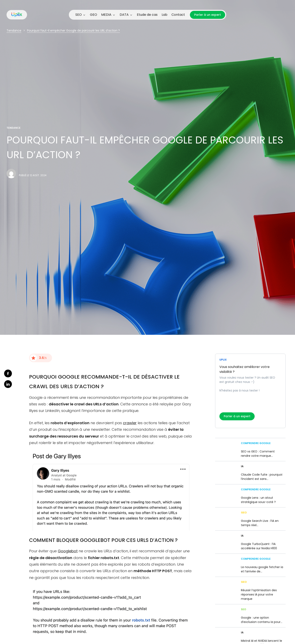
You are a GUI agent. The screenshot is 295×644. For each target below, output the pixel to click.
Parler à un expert (208, 15)
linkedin (8, 384)
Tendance (14, 30)
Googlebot (68, 551)
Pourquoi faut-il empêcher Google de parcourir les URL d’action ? (73, 30)
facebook (8, 373)
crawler (130, 423)
